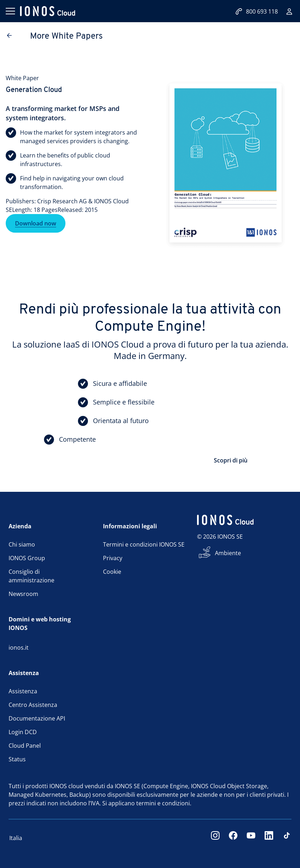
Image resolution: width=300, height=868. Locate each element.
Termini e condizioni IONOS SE (144, 544)
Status (17, 759)
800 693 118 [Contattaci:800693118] (257, 11)
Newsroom (23, 594)
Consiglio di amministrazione (31, 576)
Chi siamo (22, 544)
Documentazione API (37, 718)
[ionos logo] (48, 11)
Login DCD (23, 732)
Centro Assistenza (33, 705)
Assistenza (23, 691)
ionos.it (19, 648)
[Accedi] (289, 11)
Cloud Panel (25, 746)
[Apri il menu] (10, 11)
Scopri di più (231, 460)
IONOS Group (27, 558)
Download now (36, 224)
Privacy (113, 558)
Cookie (112, 572)
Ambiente (228, 553)
